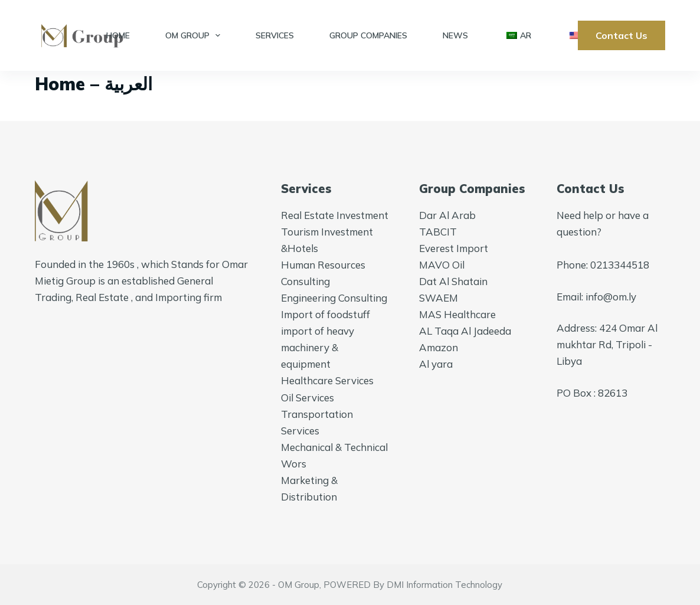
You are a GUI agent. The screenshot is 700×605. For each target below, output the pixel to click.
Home (118, 35)
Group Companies (368, 35)
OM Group (195, 35)
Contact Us (622, 35)
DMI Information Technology (444, 585)
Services (275, 35)
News (455, 35)
